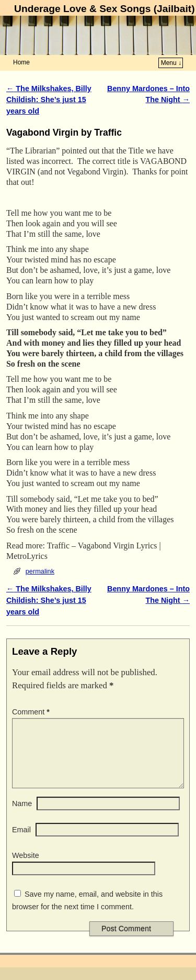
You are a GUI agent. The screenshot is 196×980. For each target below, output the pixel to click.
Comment (32, 712)
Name (22, 816)
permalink (40, 571)
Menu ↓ (171, 63)
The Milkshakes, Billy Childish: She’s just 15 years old (49, 100)
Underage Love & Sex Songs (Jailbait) (104, 9)
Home (21, 62)
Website (26, 868)
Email (21, 842)
